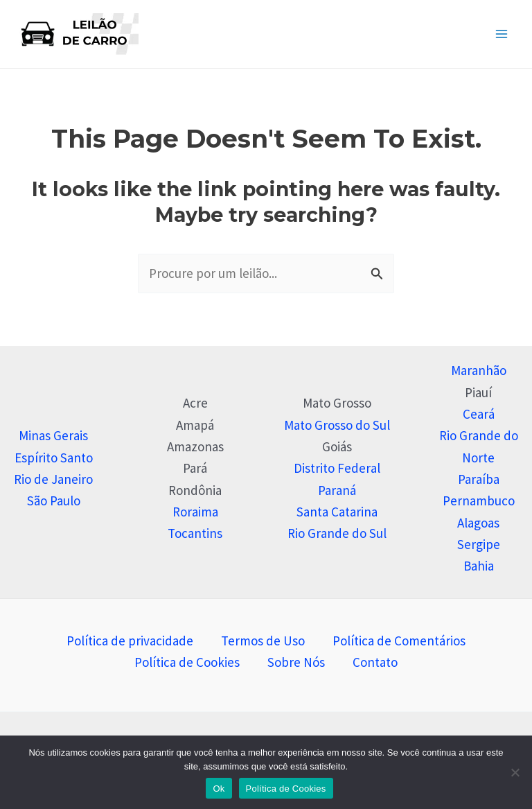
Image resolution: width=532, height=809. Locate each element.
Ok (219, 789)
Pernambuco (479, 501)
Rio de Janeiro (53, 479)
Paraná (337, 490)
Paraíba (479, 479)
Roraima (195, 512)
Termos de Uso (263, 641)
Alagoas (478, 523)
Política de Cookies (187, 662)
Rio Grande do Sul (337, 533)
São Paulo (54, 501)
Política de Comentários (399, 641)
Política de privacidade (130, 641)
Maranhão (479, 370)
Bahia (479, 566)
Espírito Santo (54, 458)
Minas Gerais (53, 435)
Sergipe (479, 544)
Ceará (479, 414)
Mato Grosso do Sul (337, 425)
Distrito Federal (337, 468)
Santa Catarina (337, 512)
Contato (375, 662)
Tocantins (195, 533)
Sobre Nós (296, 662)
